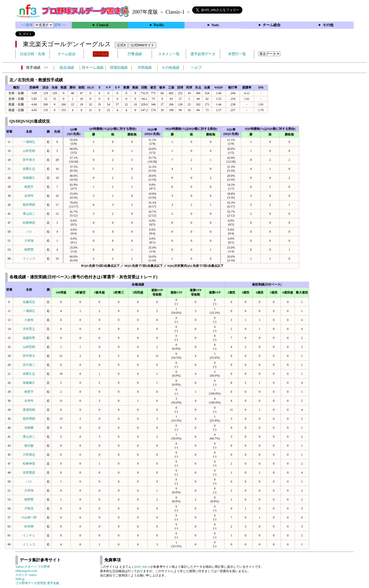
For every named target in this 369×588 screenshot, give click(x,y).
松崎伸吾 (29, 223)
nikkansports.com (26, 571)
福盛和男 (29, 338)
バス (29, 232)
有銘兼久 (29, 178)
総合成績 (67, 68)
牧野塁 (29, 250)
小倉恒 (29, 320)
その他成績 (170, 68)
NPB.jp (20, 579)
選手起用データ (203, 54)
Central (102, 25)
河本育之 (29, 329)
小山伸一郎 (29, 517)
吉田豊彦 (29, 473)
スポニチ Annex (26, 575)
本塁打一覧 (237, 54)
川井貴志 (29, 455)
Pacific (159, 25)
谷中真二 (29, 365)
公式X (121, 45)
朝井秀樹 (29, 205)
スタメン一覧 (169, 54)
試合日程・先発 (33, 54)
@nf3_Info (141, 567)
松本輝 (29, 526)
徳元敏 (29, 446)
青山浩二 (29, 214)
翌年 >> (60, 25)
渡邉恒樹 (29, 410)
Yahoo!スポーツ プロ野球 (33, 567)
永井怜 (29, 196)
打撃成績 (135, 54)
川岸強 (29, 241)
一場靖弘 (29, 142)
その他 (328, 25)
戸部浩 (29, 508)
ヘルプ (196, 68)
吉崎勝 (29, 428)
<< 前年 (28, 25)
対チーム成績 (93, 68)
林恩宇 (29, 187)
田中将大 (29, 160)
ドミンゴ (29, 259)
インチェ (29, 535)
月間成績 (145, 68)
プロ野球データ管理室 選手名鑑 (37, 583)
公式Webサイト (142, 45)
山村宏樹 (29, 151)
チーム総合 (272, 25)
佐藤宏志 (29, 302)
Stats (215, 25)
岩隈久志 (29, 169)
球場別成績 (119, 68)
